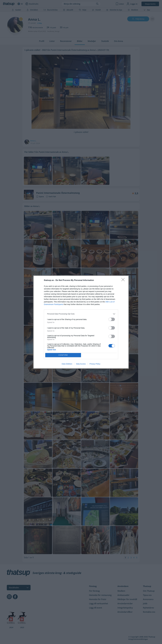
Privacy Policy (95, 364)
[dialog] (81, 322)
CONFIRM (63, 355)
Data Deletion (67, 364)
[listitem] (81, 314)
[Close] (124, 280)
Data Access (81, 364)
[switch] (112, 319)
